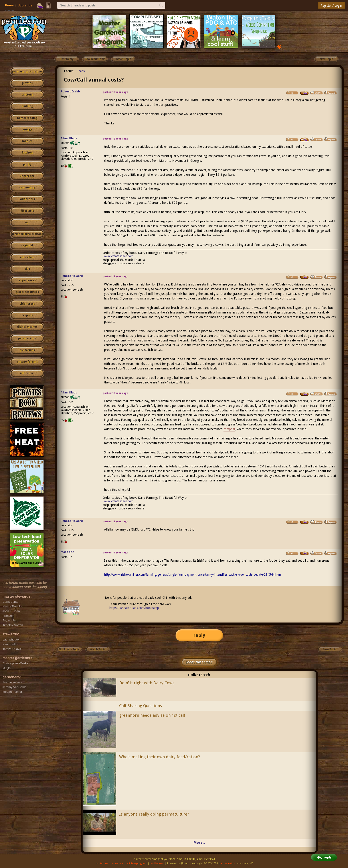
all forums (27, 373)
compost (229, 429)
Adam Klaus (69, 138)
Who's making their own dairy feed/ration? (160, 757)
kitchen (27, 153)
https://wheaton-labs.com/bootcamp (134, 608)
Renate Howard (72, 276)
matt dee (67, 552)
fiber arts (27, 211)
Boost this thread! (199, 662)
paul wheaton (227, 863)
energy (27, 130)
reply (199, 635)
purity (27, 164)
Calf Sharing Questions (141, 706)
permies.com (27, 338)
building (27, 106)
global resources (27, 292)
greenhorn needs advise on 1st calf (152, 715)
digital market (27, 327)
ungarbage (27, 176)
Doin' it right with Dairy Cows (147, 683)
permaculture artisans (27, 234)
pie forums (27, 350)
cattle (82, 71)
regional (27, 245)
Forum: (69, 71)
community (27, 188)
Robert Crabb (70, 91)
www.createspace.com (119, 256)
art (27, 222)
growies (27, 83)
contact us (102, 863)
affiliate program (137, 863)
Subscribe (25, 5)
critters (27, 95)
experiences (27, 280)
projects (27, 315)
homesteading (27, 118)
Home (9, 5)
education (27, 257)
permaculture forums (27, 72)
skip (27, 269)
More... (199, 843)
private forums (27, 362)
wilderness (27, 199)
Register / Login (331, 6)
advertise (117, 863)
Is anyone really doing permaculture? (154, 814)
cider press (27, 304)
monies (27, 141)
